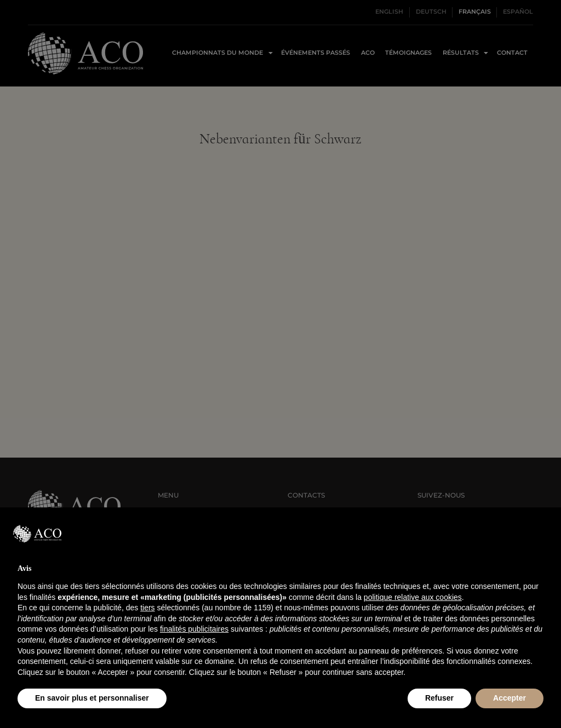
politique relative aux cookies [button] (413, 597)
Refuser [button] (439, 698)
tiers (147, 608)
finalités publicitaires (194, 629)
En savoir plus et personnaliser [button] (92, 698)
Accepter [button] (510, 698)
